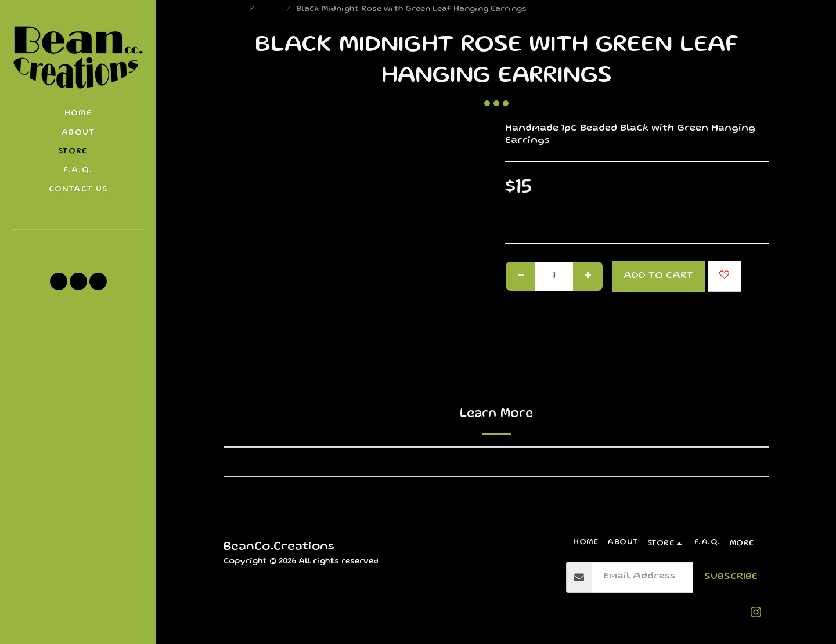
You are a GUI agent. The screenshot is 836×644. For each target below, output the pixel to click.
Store (271, 9)
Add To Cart (658, 276)
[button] (78, 245)
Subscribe (731, 577)
